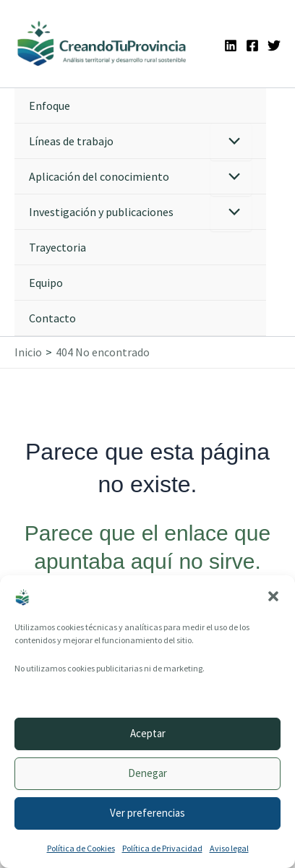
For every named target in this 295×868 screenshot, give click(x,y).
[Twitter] (274, 46)
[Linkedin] (231, 46)
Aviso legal (229, 848)
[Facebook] (252, 46)
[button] (273, 596)
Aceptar (148, 733)
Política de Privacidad (162, 848)
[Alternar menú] (231, 142)
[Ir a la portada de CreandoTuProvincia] (102, 44)
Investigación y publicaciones (101, 212)
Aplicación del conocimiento (99, 176)
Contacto (52, 318)
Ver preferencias (147, 813)
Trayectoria (57, 247)
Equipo (46, 283)
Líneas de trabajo (71, 141)
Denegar (147, 773)
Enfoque (50, 106)
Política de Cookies (81, 848)
